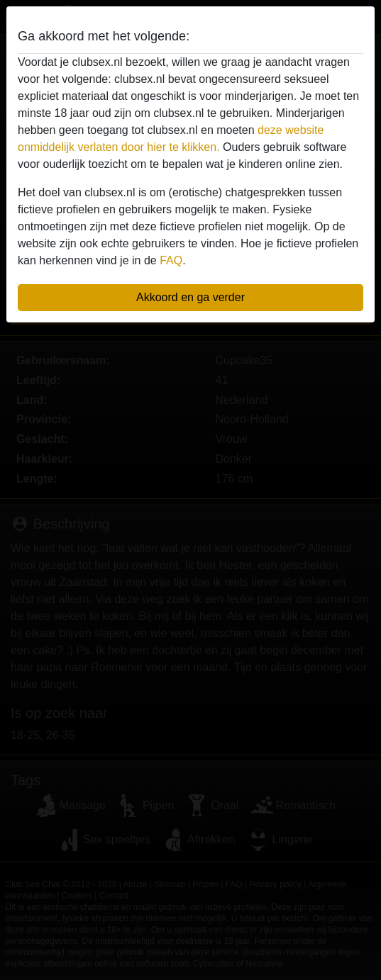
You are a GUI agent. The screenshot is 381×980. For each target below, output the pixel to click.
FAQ (171, 260)
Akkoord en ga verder (190, 297)
